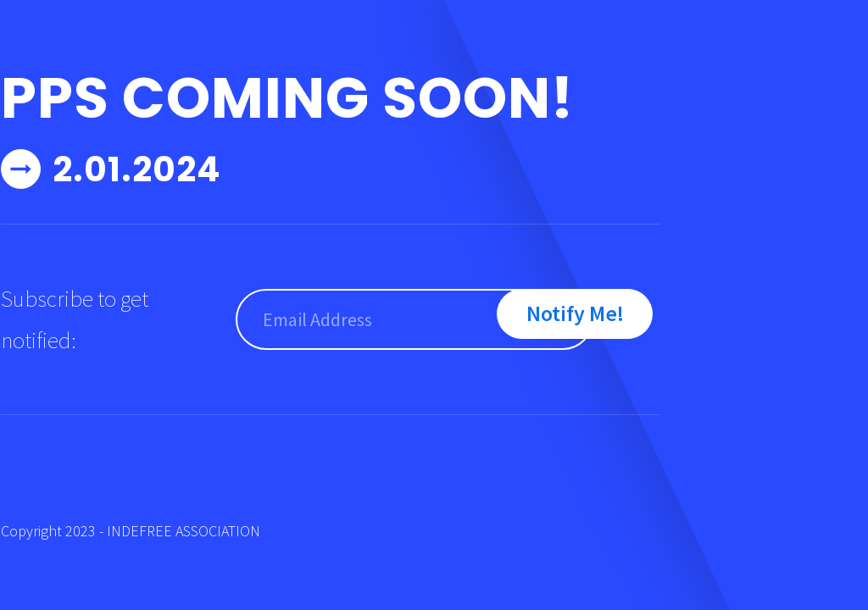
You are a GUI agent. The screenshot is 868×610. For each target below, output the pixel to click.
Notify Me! (575, 313)
